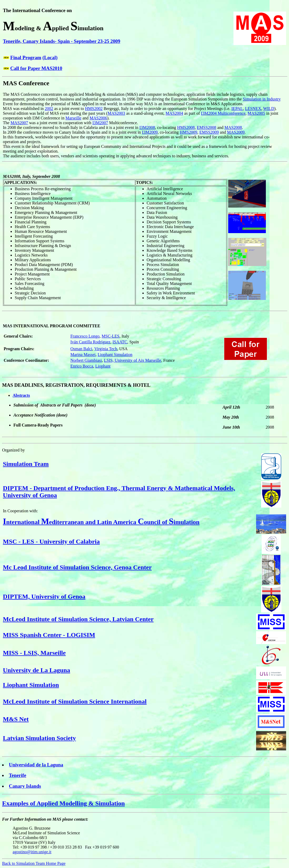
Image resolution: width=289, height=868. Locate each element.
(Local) (50, 57)
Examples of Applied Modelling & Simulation (63, 803)
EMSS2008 (207, 127)
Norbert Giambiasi (86, 360)
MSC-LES (111, 336)
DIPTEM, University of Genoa (44, 596)
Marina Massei (83, 355)
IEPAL (237, 109)
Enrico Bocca (82, 366)
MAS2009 (236, 132)
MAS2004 (174, 113)
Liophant (103, 366)
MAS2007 (19, 123)
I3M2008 (147, 127)
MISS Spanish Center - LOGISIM (49, 635)
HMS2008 (186, 127)
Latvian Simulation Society (39, 738)
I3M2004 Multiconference (223, 113)
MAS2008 (233, 127)
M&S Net (16, 719)
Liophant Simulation (115, 355)
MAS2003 (116, 113)
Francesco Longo (85, 336)
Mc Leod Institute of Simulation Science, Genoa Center (77, 567)
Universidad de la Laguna (36, 765)
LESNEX (253, 109)
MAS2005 (256, 113)
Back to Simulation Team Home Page (34, 863)
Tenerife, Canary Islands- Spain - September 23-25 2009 (62, 41)
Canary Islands (25, 786)
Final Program (26, 57)
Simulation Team (26, 464)
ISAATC (120, 342)
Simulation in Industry (262, 99)
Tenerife (18, 775)
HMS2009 (189, 132)
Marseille (73, 118)
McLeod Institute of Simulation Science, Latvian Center (78, 619)
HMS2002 (94, 109)
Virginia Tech (106, 349)
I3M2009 (150, 132)
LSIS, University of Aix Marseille (133, 360)
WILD (269, 109)
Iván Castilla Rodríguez (90, 342)
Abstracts (21, 395)
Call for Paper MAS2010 (36, 68)
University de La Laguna (36, 670)
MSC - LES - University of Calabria (51, 541)
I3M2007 (100, 123)
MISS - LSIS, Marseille (34, 653)
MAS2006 (98, 118)
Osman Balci (81, 349)
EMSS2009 (209, 132)
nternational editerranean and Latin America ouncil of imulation (101, 522)
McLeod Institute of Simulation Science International (75, 701)
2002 (49, 109)
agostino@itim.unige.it (32, 852)
